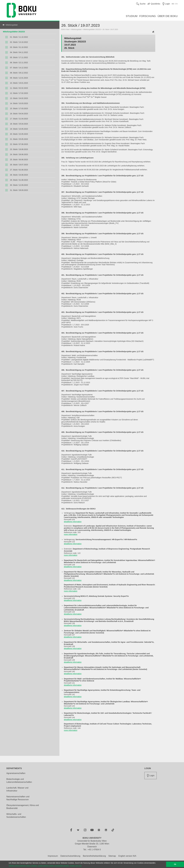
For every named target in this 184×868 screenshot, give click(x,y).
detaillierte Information (73, 522)
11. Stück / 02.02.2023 (19, 88)
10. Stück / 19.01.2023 (19, 83)
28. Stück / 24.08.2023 (19, 175)
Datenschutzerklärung (70, 856)
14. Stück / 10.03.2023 (19, 103)
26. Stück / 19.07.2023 (19, 165)
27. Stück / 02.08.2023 (19, 170)
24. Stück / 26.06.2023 (19, 154)
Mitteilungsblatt (12, 25)
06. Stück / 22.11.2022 (19, 63)
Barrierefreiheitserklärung (94, 856)
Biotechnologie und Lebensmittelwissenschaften (19, 781)
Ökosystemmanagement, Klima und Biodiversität (23, 807)
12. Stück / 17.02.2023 (19, 93)
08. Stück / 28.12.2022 (19, 73)
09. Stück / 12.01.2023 (19, 78)
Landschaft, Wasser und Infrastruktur (17, 789)
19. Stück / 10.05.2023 (19, 129)
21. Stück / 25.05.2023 (19, 139)
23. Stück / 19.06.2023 (19, 149)
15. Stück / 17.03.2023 (19, 108)
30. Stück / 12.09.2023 (19, 185)
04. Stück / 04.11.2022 (19, 52)
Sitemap (112, 856)
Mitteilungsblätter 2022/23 (14, 32)
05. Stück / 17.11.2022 (19, 57)
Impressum (53, 856)
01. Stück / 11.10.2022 (19, 37)
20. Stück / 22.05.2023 (19, 134)
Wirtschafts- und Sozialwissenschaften (16, 816)
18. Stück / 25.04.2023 (19, 124)
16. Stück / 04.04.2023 (19, 114)
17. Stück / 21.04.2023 (19, 119)
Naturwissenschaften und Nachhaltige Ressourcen (18, 798)
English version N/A (127, 856)
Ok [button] (175, 864)
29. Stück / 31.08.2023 (19, 180)
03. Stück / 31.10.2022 (19, 47)
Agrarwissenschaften (16, 773)
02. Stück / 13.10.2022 (19, 42)
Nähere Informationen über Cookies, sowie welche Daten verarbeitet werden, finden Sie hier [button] (45, 866)
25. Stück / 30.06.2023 (19, 160)
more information (71, 534)
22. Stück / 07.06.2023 (19, 144)
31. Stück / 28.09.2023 (19, 190)
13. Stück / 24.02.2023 (19, 98)
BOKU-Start (65, 29)
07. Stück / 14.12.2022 (19, 68)
